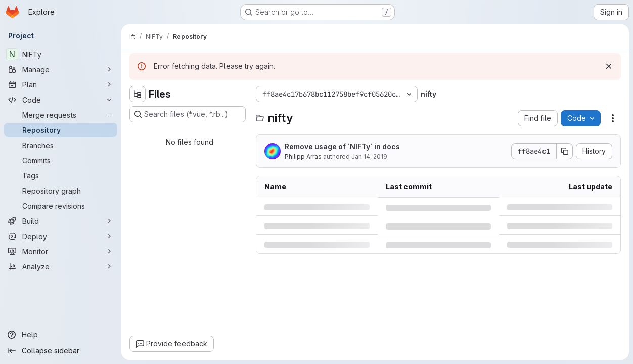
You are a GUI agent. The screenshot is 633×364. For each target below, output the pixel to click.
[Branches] (61, 145)
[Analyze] (61, 266)
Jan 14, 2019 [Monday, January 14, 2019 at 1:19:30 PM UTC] (369, 156)
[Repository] (61, 130)
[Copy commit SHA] (565, 151)
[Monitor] (61, 251)
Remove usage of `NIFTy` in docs (342, 146)
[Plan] (61, 84)
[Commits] (61, 160)
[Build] (61, 221)
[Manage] (61, 69)
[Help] (61, 335)
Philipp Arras (303, 156)
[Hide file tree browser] (138, 94)
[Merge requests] (61, 115)
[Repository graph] (61, 191)
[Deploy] (61, 236)
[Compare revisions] (61, 206)
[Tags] (61, 175)
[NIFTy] (61, 54)
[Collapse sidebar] (61, 351)
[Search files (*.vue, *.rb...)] (188, 114)
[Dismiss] (609, 66)
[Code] (61, 100)
